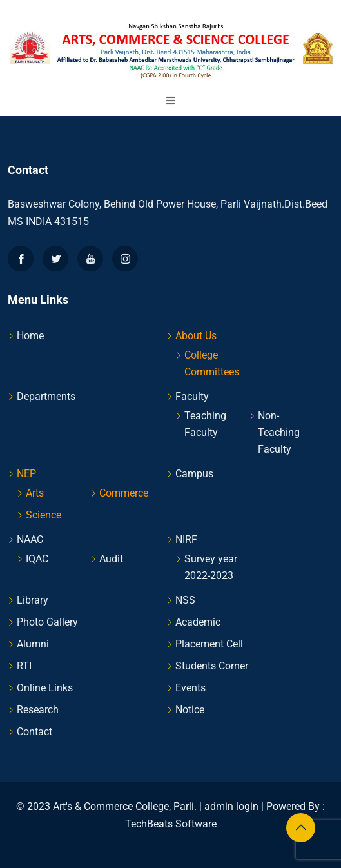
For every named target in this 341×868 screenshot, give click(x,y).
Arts (35, 493)
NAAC (30, 539)
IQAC (37, 559)
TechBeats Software (171, 824)
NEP (26, 474)
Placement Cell (209, 644)
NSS (185, 600)
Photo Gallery (47, 622)
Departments (46, 396)
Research (38, 710)
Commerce (124, 493)
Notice (190, 710)
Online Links (45, 688)
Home (30, 336)
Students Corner (212, 666)
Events (190, 688)
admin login (231, 806)
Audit (111, 559)
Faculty (192, 396)
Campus (194, 474)
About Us (196, 336)
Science (44, 515)
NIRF (186, 539)
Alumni (33, 644)
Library (33, 600)
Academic (198, 622)
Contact (34, 732)
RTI (24, 666)
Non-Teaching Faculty (279, 432)
